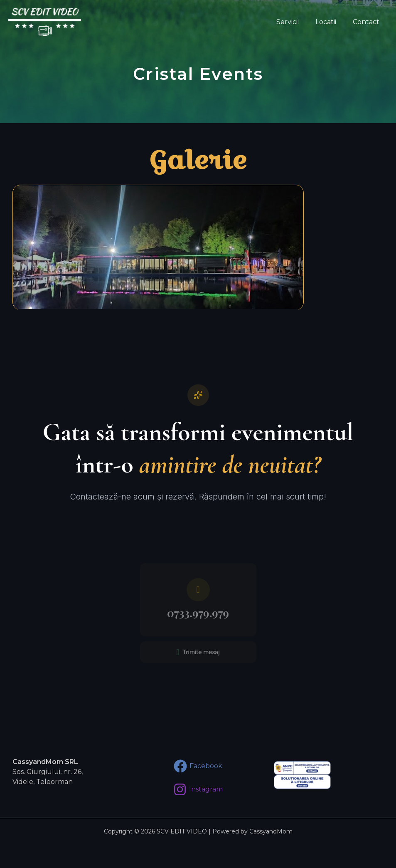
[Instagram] (198, 789)
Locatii (331, 22)
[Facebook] (198, 766)
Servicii (296, 22)
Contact (368, 22)
